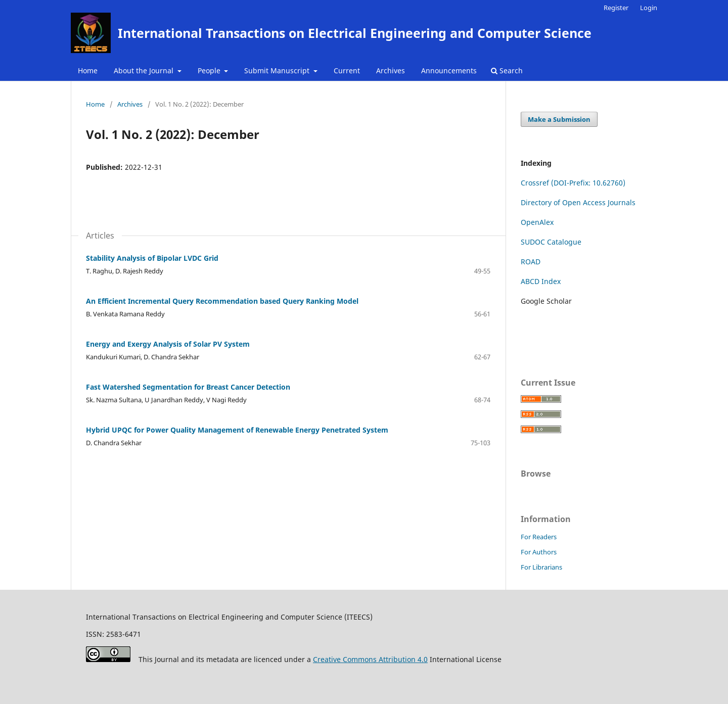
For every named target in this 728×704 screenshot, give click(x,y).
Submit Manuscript (278, 71)
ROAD (531, 262)
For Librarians (541, 567)
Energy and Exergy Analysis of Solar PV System (168, 344)
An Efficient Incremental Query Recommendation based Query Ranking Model (222, 301)
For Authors (539, 552)
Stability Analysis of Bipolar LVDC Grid (152, 258)
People (210, 71)
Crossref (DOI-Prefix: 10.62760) (573, 183)
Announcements (449, 71)
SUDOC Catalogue (551, 242)
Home (88, 71)
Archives (391, 71)
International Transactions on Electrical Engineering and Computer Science (355, 33)
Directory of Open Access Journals (578, 202)
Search (507, 71)
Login (649, 8)
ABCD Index (541, 281)
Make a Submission (559, 119)
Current (347, 71)
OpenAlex (537, 222)
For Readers (539, 537)
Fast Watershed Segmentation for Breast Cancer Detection (188, 387)
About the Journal (145, 71)
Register (616, 8)
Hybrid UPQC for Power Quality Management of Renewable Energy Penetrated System (237, 430)
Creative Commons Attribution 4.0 (370, 659)
